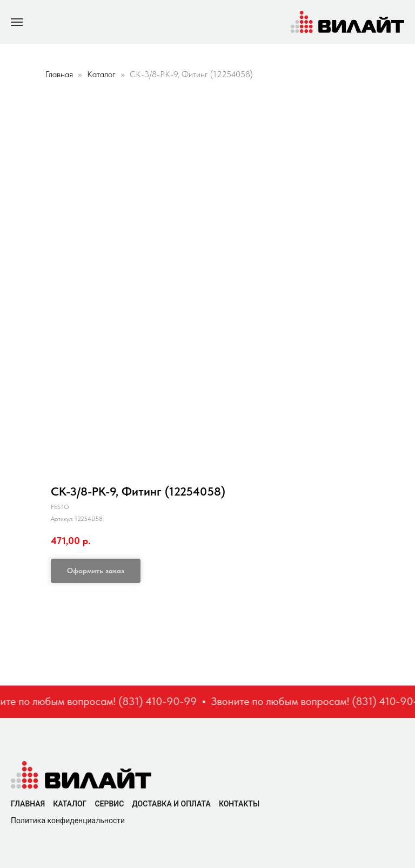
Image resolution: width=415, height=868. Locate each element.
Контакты (239, 804)
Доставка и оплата (171, 804)
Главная (59, 74)
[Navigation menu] (17, 22)
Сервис (109, 804)
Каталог (102, 74)
